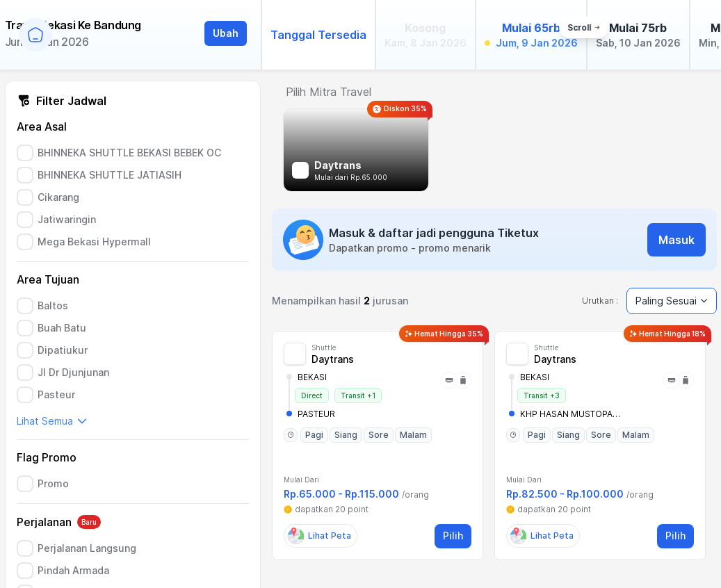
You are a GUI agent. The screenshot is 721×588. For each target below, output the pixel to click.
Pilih (453, 536)
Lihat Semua (52, 421)
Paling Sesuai (672, 301)
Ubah (226, 33)
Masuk (677, 240)
